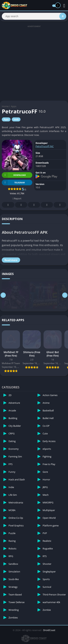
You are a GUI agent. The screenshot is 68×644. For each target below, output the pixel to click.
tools (16, 119)
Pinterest (34, 205)
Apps (14, 106)
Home (5, 106)
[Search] (34, 16)
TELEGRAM (13, 183)
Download (14, 175)
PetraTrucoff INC (45, 146)
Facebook (8, 205)
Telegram (47, 205)
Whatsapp (60, 205)
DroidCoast (49, 630)
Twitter (21, 205)
